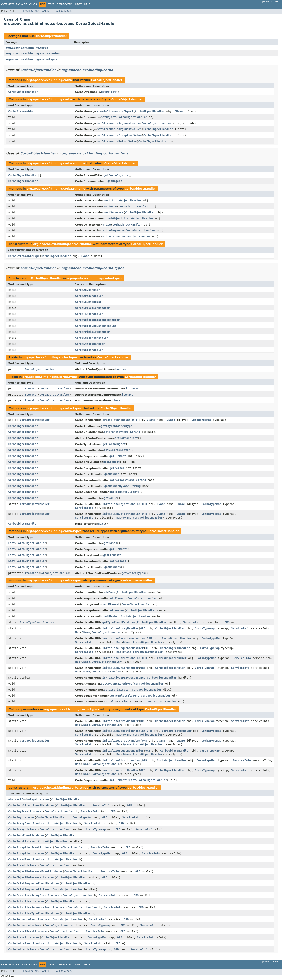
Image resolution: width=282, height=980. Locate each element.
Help (87, 4)
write (107, 225)
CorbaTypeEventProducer (38, 622)
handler (121, 369)
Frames (28, 11)
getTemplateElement (124, 492)
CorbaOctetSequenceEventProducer (34, 883)
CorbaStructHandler (90, 344)
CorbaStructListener (24, 937)
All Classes (64, 11)
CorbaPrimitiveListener (26, 901)
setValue (110, 702)
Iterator (31, 389)
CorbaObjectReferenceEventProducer (35, 871)
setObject (108, 117)
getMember (117, 468)
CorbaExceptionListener (26, 853)
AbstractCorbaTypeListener (29, 799)
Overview (7, 4)
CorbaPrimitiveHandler (93, 332)
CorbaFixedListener (23, 865)
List (12, 543)
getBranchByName (116, 432)
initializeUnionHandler (121, 668)
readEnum (110, 207)
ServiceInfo (84, 508)
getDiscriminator (117, 450)
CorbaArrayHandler (89, 296)
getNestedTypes (133, 573)
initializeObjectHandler (121, 504)
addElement (118, 598)
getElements (119, 549)
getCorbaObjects (116, 175)
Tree (51, 4)
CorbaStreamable (21, 111)
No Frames (42, 11)
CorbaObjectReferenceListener (31, 877)
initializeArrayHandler (121, 628)
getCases (110, 543)
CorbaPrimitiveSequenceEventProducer (37, 907)
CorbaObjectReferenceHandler (98, 320)
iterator (132, 389)
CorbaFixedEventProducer (27, 859)
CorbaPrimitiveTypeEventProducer (34, 913)
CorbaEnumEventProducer (26, 835)
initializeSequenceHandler (123, 648)
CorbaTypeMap (201, 420)
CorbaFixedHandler (89, 314)
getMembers (118, 561)
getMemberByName (122, 480)
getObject (108, 92)
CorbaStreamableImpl (24, 256)
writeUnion (111, 237)
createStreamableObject (115, 111)
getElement (118, 456)
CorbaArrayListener (23, 829)
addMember (117, 610)
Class (33, 4)
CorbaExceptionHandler (93, 308)
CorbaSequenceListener (26, 925)
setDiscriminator (117, 690)
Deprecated (64, 4)
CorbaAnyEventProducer (26, 811)
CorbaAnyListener (21, 817)
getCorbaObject (126, 438)
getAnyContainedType (117, 426)
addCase (110, 592)
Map (119, 518)
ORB (134, 420)
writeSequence (113, 230)
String (135, 432)
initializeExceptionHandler (124, 638)
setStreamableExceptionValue (119, 135)
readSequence (113, 212)
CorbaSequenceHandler (92, 338)
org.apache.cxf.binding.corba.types (32, 59)
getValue (110, 498)
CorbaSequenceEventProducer (30, 919)
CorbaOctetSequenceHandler (96, 326)
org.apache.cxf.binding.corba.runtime (33, 53)
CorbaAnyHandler (88, 290)
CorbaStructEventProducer (28, 931)
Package (21, 4)
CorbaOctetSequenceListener (30, 889)
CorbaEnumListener (22, 841)
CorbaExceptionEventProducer (31, 847)
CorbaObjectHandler (51, 36)
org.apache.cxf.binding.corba (27, 48)
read (107, 200)
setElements (119, 780)
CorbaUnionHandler (89, 350)
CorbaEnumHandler (88, 302)
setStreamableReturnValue (117, 141)
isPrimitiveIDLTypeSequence (124, 678)
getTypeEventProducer (119, 622)
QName (179, 111)
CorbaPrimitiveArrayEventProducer (35, 895)
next (101, 524)
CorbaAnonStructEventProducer (31, 805)
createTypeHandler (116, 420)
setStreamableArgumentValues (119, 129)
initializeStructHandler (121, 658)
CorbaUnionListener (23, 949)
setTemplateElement (124, 696)
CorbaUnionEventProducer (27, 943)
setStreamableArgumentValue (119, 123)
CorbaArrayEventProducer (27, 823)
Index (78, 4)
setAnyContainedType (117, 684)
